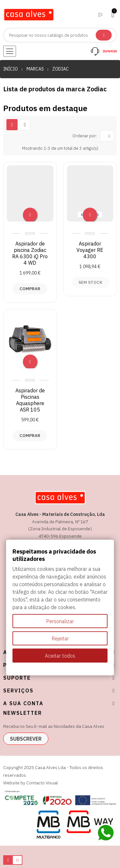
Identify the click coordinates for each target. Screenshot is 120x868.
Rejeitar (60, 638)
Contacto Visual (42, 783)
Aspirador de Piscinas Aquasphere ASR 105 (30, 400)
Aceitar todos (60, 656)
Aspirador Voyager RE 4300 (90, 250)
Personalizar (60, 621)
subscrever (26, 739)
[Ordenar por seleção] (107, 136)
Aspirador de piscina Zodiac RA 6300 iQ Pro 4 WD (30, 253)
